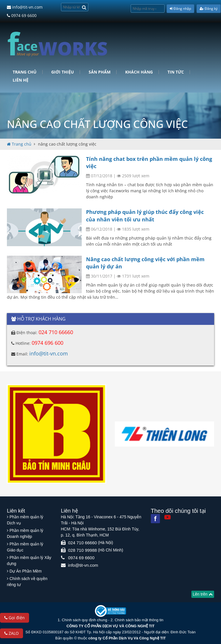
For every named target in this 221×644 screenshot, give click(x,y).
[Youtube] (167, 517)
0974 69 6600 (22, 15)
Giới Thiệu (63, 72)
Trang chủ (25, 72)
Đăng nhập (180, 9)
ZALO (12, 633)
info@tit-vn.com (25, 7)
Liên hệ (21, 80)
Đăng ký (209, 9)
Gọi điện (15, 618)
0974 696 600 (47, 343)
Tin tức (176, 72)
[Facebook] (155, 519)
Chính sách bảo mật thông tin (139, 620)
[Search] (84, 7)
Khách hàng (139, 72)
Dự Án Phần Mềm (26, 571)
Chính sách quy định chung (85, 620)
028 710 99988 (83, 550)
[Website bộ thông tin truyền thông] (110, 611)
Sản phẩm (100, 72)
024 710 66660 (56, 332)
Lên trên (203, 594)
